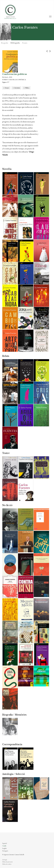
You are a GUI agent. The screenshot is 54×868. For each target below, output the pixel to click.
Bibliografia (15, 43)
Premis (25, 43)
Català (4, 846)
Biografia (5, 43)
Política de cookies (7, 864)
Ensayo (7, 88)
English (4, 848)
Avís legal (5, 860)
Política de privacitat (7, 862)
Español (5, 843)
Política (27, 88)
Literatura (17, 88)
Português (5, 851)
